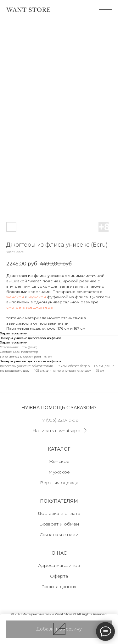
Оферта (59, 576)
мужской (37, 297)
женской (15, 297)
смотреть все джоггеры (30, 307)
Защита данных (59, 587)
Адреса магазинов (59, 565)
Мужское (59, 472)
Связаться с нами (59, 535)
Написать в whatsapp (56, 431)
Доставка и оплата (59, 513)
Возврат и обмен (59, 524)
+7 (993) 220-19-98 (59, 420)
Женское (59, 461)
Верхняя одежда (59, 483)
